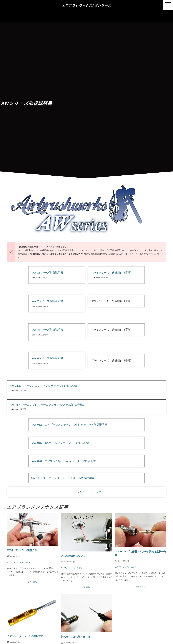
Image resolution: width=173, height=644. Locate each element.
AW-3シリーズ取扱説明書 (48, 330)
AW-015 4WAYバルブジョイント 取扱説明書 (61, 443)
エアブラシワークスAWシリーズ (86, 6)
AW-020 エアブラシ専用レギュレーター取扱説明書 (64, 461)
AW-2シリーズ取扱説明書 (48, 301)
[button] (168, 5)
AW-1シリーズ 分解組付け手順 (111, 273)
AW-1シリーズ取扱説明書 (48, 273)
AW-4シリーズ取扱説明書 (48, 358)
